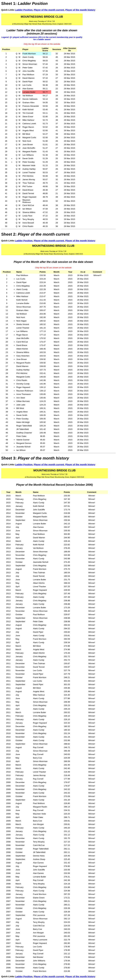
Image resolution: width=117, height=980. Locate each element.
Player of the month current (49, 10)
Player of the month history (80, 10)
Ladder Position (24, 10)
